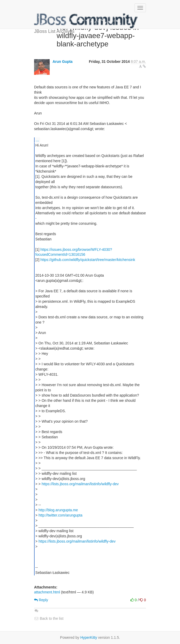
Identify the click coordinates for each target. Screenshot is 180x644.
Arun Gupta (63, 62)
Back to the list (49, 618)
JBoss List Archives (86, 21)
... (37, 140)
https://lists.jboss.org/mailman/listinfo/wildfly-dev (80, 484)
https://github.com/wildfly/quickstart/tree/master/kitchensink (88, 260)
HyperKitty (89, 637)
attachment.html (47, 592)
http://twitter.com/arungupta (60, 515)
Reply (41, 600)
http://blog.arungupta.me (58, 510)
